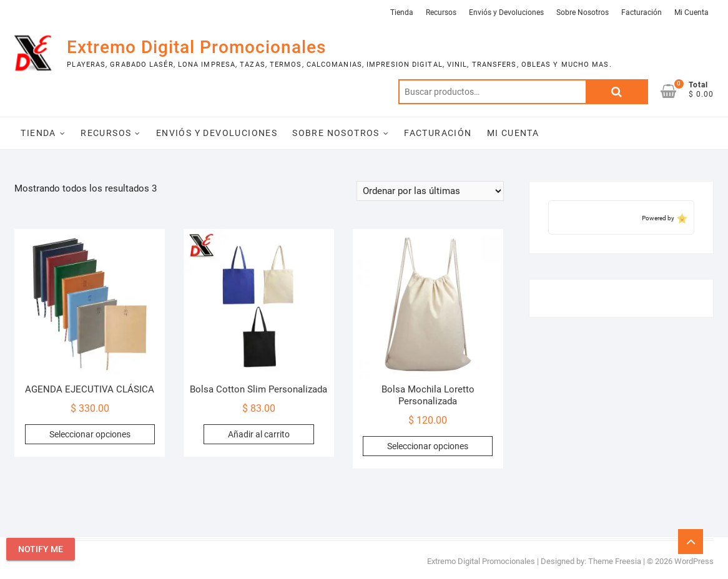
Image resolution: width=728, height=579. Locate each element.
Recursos (441, 12)
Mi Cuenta (691, 12)
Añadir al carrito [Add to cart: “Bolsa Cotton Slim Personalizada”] (259, 434)
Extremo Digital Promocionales (196, 47)
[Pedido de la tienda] (430, 191)
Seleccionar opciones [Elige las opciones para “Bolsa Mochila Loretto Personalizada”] (428, 446)
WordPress (694, 561)
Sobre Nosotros (583, 12)
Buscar (617, 92)
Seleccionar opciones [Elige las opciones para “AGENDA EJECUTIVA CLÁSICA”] (90, 434)
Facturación (642, 12)
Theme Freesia (615, 561)
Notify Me (41, 549)
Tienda (402, 12)
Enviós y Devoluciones (506, 12)
